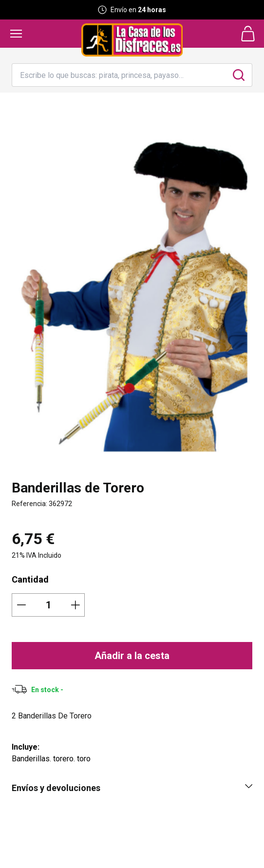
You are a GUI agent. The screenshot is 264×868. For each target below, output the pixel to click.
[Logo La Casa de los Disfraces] (132, 40)
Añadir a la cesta (132, 656)
